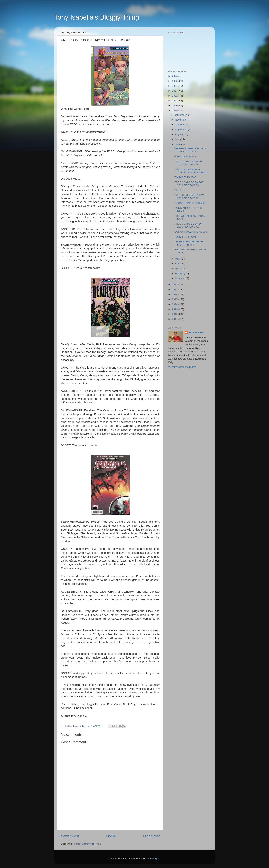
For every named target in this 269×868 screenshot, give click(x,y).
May (178, 259)
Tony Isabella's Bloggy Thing (97, 17)
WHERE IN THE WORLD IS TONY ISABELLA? (190, 150)
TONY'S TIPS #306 (185, 177)
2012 (175, 314)
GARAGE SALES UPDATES (191, 203)
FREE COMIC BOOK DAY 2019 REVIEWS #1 (189, 225)
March (179, 269)
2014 (175, 304)
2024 (175, 86)
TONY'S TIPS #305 (185, 237)
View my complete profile (182, 367)
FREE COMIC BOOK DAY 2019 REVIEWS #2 (189, 196)
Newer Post (70, 836)
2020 (175, 105)
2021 (175, 101)
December (181, 115)
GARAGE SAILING (185, 157)
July (178, 139)
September (182, 130)
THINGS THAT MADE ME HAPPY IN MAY (189, 243)
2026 (175, 76)
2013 (175, 309)
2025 (175, 81)
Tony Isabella (197, 333)
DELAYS (179, 190)
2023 (175, 91)
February (180, 273)
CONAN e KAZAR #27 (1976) (191, 232)
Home (111, 836)
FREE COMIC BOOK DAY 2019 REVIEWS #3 (189, 184)
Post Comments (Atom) (89, 844)
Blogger (154, 859)
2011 (175, 319)
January (180, 278)
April (178, 264)
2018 (175, 285)
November (181, 120)
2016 (175, 294)
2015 (175, 299)
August (179, 134)
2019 (175, 111)
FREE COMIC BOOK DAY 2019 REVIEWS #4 (189, 163)
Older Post (151, 836)
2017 (175, 290)
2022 (175, 96)
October (180, 125)
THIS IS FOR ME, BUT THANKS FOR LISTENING (191, 171)
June (178, 144)
